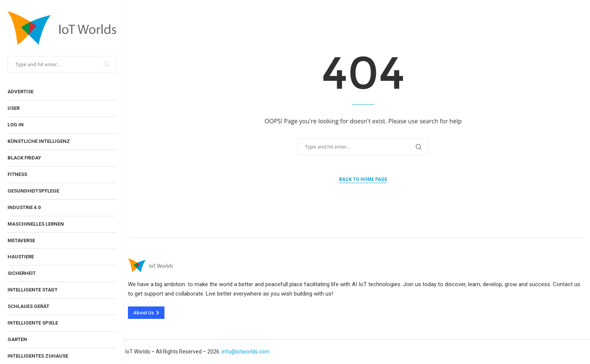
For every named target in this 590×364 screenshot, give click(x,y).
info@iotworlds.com (246, 352)
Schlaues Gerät (28, 306)
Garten (17, 339)
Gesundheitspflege (33, 191)
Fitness (17, 174)
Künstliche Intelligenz (39, 141)
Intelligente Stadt (33, 290)
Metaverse (21, 240)
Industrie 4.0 (24, 207)
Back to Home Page (363, 179)
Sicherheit (22, 273)
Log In (16, 125)
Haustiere (21, 257)
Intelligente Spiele (33, 323)
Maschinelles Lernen (36, 224)
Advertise (21, 92)
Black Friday (24, 158)
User (14, 108)
